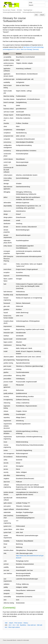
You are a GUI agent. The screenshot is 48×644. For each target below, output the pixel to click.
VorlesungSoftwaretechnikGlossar (32, 12)
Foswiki (13, 10)
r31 (14, 625)
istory (26, 623)
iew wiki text (32, 625)
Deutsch (19, 54)
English (6, 54)
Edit (36, 15)
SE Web (19, 10)
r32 (10, 625)
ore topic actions (14, 627)
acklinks (23, 625)
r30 (18, 625)
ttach (11, 623)
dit (6, 623)
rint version (18, 623)
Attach (42, 15)
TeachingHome (28, 10)
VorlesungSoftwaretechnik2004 (12, 12)
